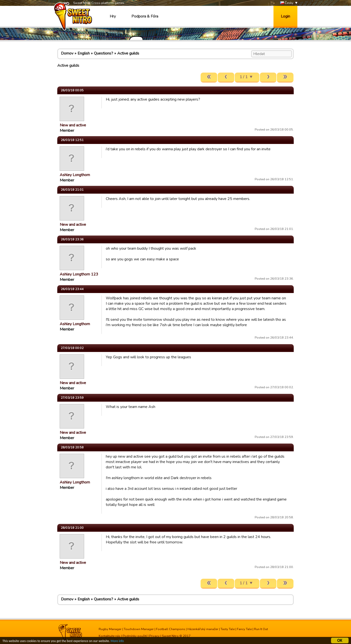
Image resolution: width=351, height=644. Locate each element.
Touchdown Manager (139, 629)
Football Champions (171, 629)
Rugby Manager (110, 629)
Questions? (103, 53)
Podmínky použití (135, 636)
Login (285, 16)
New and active (73, 125)
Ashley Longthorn (75, 175)
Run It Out (261, 629)
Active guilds (128, 53)
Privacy (154, 636)
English (84, 53)
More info (117, 641)
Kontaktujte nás (110, 636)
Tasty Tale (228, 629)
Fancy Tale (244, 629)
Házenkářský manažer (203, 629)
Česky (287, 3)
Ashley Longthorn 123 (79, 274)
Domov (67, 53)
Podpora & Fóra (145, 16)
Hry (113, 16)
